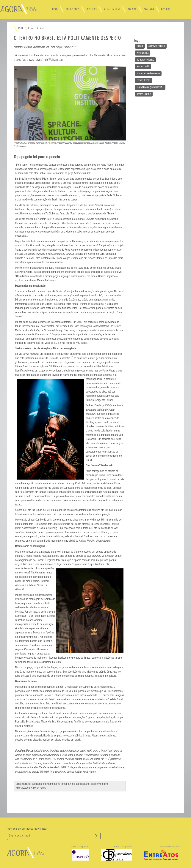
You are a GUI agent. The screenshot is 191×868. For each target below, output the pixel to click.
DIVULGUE (166, 9)
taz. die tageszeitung (79, 784)
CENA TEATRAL (112, 9)
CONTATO (149, 9)
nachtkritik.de (28, 759)
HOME (55, 9)
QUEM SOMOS (73, 9)
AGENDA (132, 9)
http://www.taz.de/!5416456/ (31, 788)
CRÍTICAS (92, 9)
